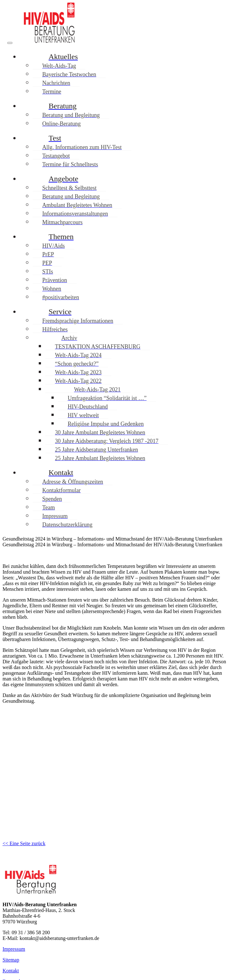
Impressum (14, 949)
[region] (115, 767)
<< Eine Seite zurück (24, 843)
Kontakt (11, 971)
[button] (115, 804)
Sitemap (11, 960)
